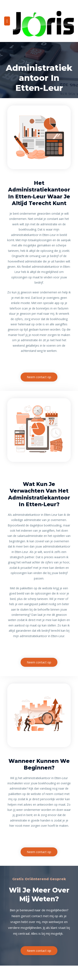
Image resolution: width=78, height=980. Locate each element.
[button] (39, 377)
